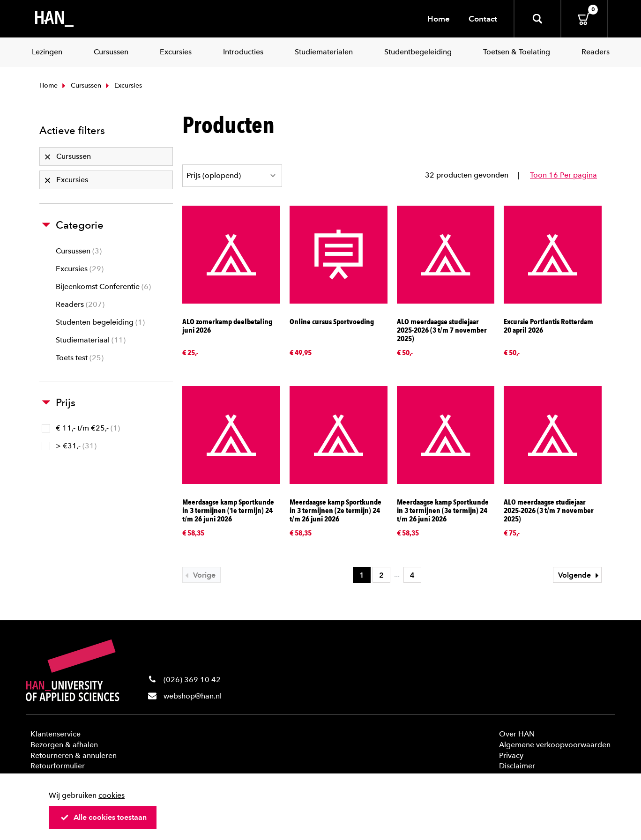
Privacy (511, 755)
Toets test (80, 358)
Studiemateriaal (91, 340)
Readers (80, 304)
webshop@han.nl (193, 696)
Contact (483, 19)
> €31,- (69, 446)
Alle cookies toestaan (104, 817)
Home (439, 19)
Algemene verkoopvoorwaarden (555, 745)
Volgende (580, 575)
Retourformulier (58, 766)
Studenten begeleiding (100, 322)
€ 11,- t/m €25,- (81, 428)
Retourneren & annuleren (74, 755)
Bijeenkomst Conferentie (103, 286)
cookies (112, 795)
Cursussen (81, 85)
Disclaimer (517, 766)
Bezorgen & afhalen (64, 745)
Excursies (80, 269)
